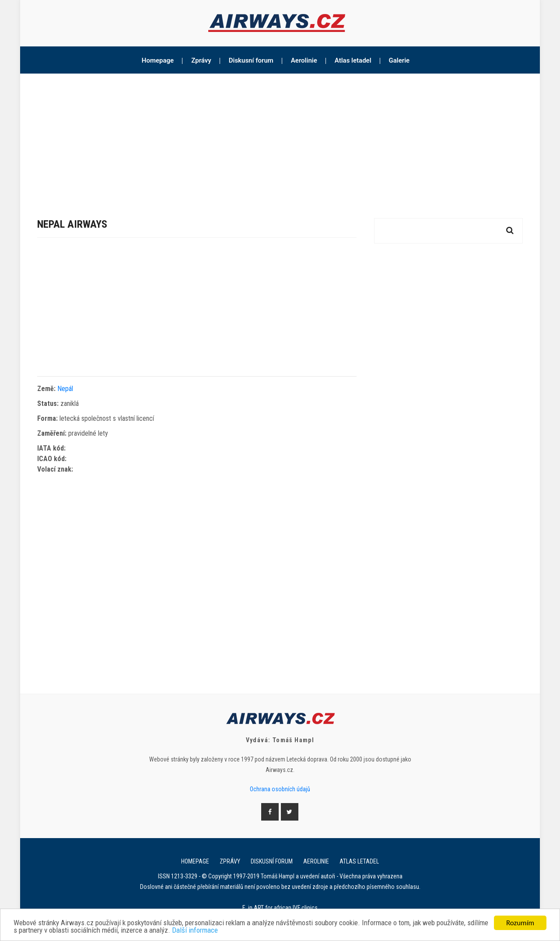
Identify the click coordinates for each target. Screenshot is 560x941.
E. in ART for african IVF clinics (280, 908)
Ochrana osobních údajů (280, 789)
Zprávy (201, 60)
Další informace (195, 931)
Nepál (65, 389)
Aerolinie (304, 60)
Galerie (399, 60)
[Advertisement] (280, 139)
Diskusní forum (251, 60)
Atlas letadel (353, 60)
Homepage (158, 60)
